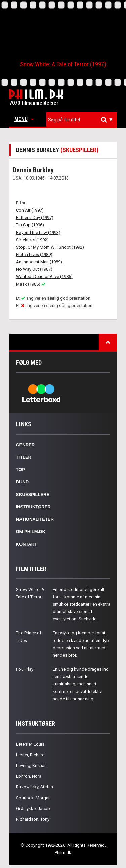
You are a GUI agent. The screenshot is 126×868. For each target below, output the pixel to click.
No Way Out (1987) (34, 269)
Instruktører (33, 507)
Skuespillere (33, 494)
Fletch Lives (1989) (34, 254)
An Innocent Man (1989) (39, 262)
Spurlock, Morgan (33, 798)
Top (21, 470)
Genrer (26, 445)
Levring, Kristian (31, 765)
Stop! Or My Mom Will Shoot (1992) (50, 247)
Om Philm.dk (31, 532)
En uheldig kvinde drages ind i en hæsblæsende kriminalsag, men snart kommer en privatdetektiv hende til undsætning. (81, 684)
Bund (23, 482)
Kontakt (27, 544)
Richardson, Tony (33, 819)
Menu (24, 119)
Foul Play (25, 669)
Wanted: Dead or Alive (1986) (44, 277)
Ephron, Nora (29, 776)
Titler (24, 457)
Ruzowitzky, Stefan (35, 787)
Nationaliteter (35, 519)
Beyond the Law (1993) (38, 232)
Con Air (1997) (30, 210)
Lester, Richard (30, 755)
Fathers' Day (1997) (35, 218)
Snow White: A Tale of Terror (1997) (63, 64)
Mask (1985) (31, 284)
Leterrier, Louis (30, 744)
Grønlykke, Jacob (33, 808)
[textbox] (83, 120)
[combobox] (82, 120)
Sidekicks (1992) (32, 240)
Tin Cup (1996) (30, 225)
